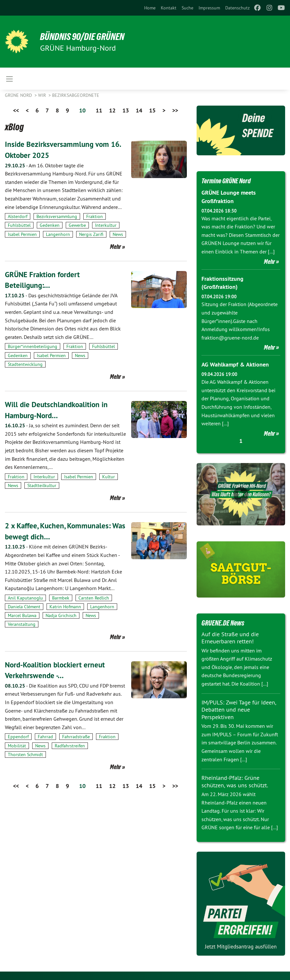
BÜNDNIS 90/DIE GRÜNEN (85, 36)
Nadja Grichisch (61, 615)
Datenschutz (237, 8)
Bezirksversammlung (57, 216)
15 (152, 110)
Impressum (209, 8)
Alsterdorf (18, 216)
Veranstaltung (22, 624)
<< (16, 110)
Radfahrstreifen (70, 746)
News (118, 234)
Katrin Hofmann (65, 607)
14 (139, 110)
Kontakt (169, 8)
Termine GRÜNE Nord (227, 181)
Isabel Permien (22, 234)
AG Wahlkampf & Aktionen (235, 363)
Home (150, 8)
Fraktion (95, 216)
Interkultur (106, 225)
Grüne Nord (19, 95)
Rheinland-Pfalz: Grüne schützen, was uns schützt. (235, 780)
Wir (43, 95)
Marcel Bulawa (22, 615)
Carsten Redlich (94, 598)
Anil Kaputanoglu (25, 598)
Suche (187, 8)
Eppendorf (18, 737)
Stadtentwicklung (25, 364)
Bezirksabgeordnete (76, 95)
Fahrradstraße (76, 737)
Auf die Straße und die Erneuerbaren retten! (230, 637)
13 (126, 110)
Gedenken (50, 225)
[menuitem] (150, 8)
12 (112, 110)
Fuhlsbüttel (19, 225)
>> (175, 110)
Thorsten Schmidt (25, 754)
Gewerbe (77, 225)
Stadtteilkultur (42, 485)
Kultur (109, 477)
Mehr (116, 247)
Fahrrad (45, 737)
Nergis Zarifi (91, 234)
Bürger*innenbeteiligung (33, 346)
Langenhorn (58, 234)
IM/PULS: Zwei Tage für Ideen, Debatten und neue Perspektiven (239, 708)
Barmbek (61, 598)
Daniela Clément (24, 607)
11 (99, 110)
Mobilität (17, 746)
